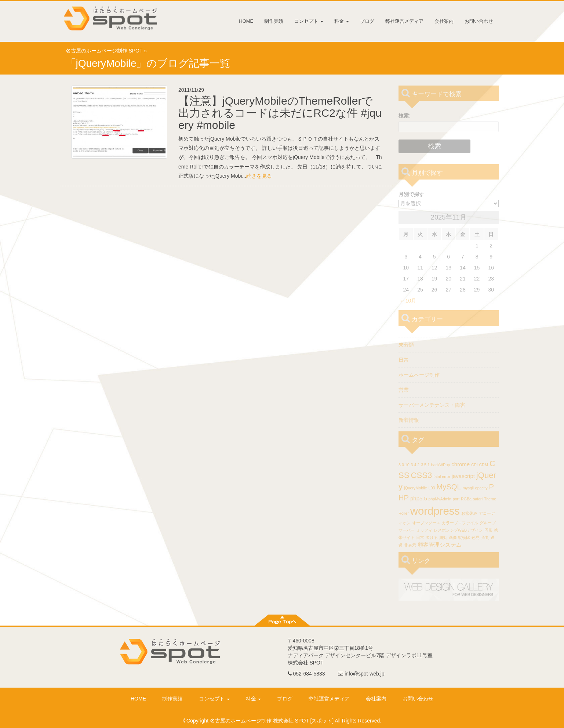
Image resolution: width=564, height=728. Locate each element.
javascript (463, 476)
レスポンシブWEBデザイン (458, 530)
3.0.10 (404, 465)
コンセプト (309, 21)
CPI (474, 465)
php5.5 (419, 498)
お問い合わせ (479, 21)
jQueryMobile (416, 488)
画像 (453, 537)
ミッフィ (424, 530)
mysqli (468, 488)
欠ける (432, 537)
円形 (488, 530)
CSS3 (421, 475)
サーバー (407, 530)
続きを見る (259, 176)
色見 (476, 537)
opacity (481, 488)
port (456, 499)
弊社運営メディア (404, 21)
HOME (246, 21)
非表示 (410, 545)
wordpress (435, 511)
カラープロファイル (460, 523)
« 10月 (409, 301)
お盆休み (469, 513)
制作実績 (274, 21)
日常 (404, 360)
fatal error (442, 477)
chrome (461, 464)
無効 (443, 537)
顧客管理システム (440, 545)
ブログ (367, 21)
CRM (484, 465)
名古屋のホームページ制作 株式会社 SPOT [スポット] (272, 721)
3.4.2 (415, 465)
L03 (432, 488)
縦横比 (464, 537)
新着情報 (409, 420)
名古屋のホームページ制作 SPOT (104, 51)
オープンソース (426, 523)
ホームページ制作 (419, 375)
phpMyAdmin (440, 499)
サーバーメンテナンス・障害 (432, 405)
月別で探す (411, 194)
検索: (405, 116)
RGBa (466, 499)
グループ (488, 523)
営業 (404, 390)
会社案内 (444, 21)
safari (478, 499)
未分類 (406, 345)
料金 (342, 21)
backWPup (441, 465)
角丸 (485, 537)
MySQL (449, 487)
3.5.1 (425, 465)
